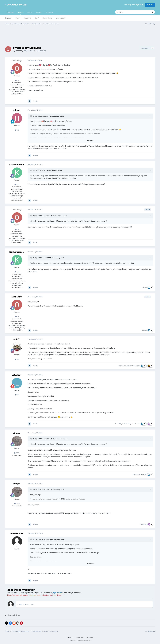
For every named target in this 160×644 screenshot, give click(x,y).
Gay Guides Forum (16, 5)
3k (17, 80)
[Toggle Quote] (31, 116)
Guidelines (27, 18)
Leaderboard (61, 18)
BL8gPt (124, 424)
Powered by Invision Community (80, 641)
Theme (71, 638)
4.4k (17, 185)
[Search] (127, 12)
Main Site (10, 12)
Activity (39, 12)
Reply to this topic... (26, 604)
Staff (37, 18)
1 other (138, 424)
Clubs (17, 18)
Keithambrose (17, 165)
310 (17, 130)
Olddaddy (19, 51)
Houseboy (49, 12)
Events (30, 12)
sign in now (57, 593)
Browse (21, 13)
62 (17, 395)
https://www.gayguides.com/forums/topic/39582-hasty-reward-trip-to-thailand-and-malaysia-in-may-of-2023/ (69, 513)
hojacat (17, 110)
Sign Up (150, 5)
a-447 (16, 339)
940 (17, 359)
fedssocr (122, 366)
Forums (8, 18)
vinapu (144, 288)
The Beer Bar (41, 51)
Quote (35, 101)
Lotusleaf (17, 375)
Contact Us (80, 638)
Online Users (47, 18)
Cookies (90, 638)
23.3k (17, 453)
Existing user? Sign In (134, 5)
